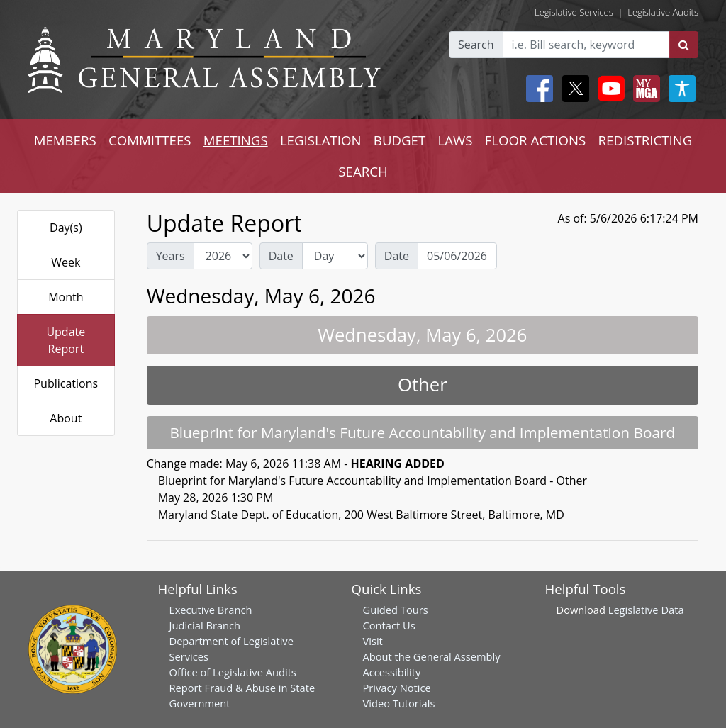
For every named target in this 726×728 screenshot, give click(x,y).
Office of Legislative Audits (233, 672)
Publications (66, 383)
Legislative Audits (663, 12)
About (66, 418)
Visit (373, 641)
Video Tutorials (399, 703)
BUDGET (400, 140)
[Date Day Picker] (457, 256)
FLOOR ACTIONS (536, 140)
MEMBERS (65, 140)
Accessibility (392, 672)
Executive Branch (211, 610)
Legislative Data (646, 610)
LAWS (455, 140)
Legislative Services (574, 12)
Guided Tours (396, 610)
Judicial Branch (205, 625)
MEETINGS (236, 140)
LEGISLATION (321, 140)
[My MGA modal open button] (644, 89)
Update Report (66, 340)
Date (281, 256)
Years (171, 256)
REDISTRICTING (646, 140)
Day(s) (66, 228)
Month (66, 297)
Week (66, 262)
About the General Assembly (432, 656)
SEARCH (363, 171)
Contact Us (389, 625)
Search (476, 45)
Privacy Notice (397, 688)
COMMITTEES (150, 140)
